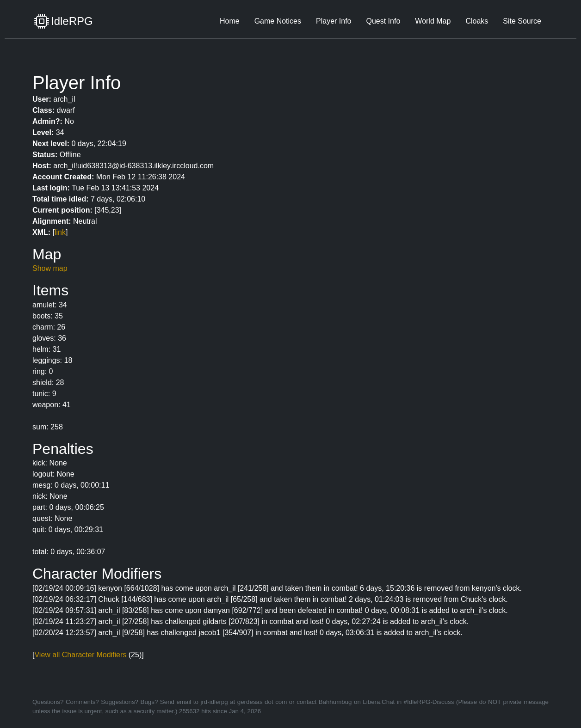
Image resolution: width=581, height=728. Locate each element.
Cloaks (477, 21)
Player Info (334, 21)
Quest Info (383, 21)
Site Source (522, 21)
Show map (50, 268)
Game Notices (278, 21)
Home (230, 21)
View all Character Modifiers (80, 655)
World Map (433, 21)
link (60, 232)
